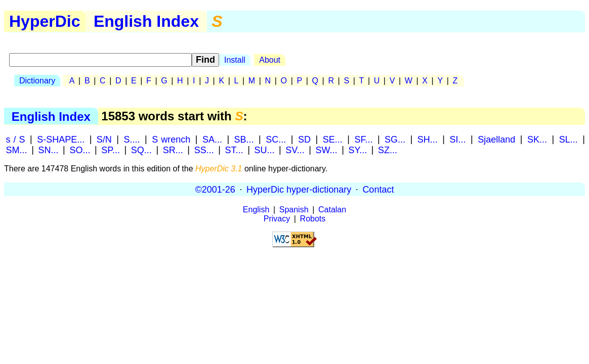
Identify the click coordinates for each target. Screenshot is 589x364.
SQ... (141, 150)
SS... (204, 150)
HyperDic (45, 21)
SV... (295, 150)
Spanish (294, 210)
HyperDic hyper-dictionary (299, 189)
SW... (327, 150)
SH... (428, 139)
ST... (234, 150)
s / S (16, 139)
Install (235, 60)
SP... (111, 150)
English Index (146, 21)
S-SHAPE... (61, 139)
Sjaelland (496, 139)
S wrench (171, 139)
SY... (357, 150)
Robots (313, 219)
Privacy (277, 219)
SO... (80, 150)
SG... (395, 139)
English (256, 210)
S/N (104, 139)
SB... (244, 139)
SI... (458, 139)
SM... (17, 150)
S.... (132, 139)
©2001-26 (215, 189)
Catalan (332, 210)
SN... (48, 150)
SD (304, 139)
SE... (333, 139)
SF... (363, 139)
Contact (378, 189)
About (270, 60)
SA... (212, 139)
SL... (569, 139)
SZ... (388, 150)
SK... (537, 139)
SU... (264, 150)
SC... (276, 139)
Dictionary (37, 81)
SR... (173, 150)
